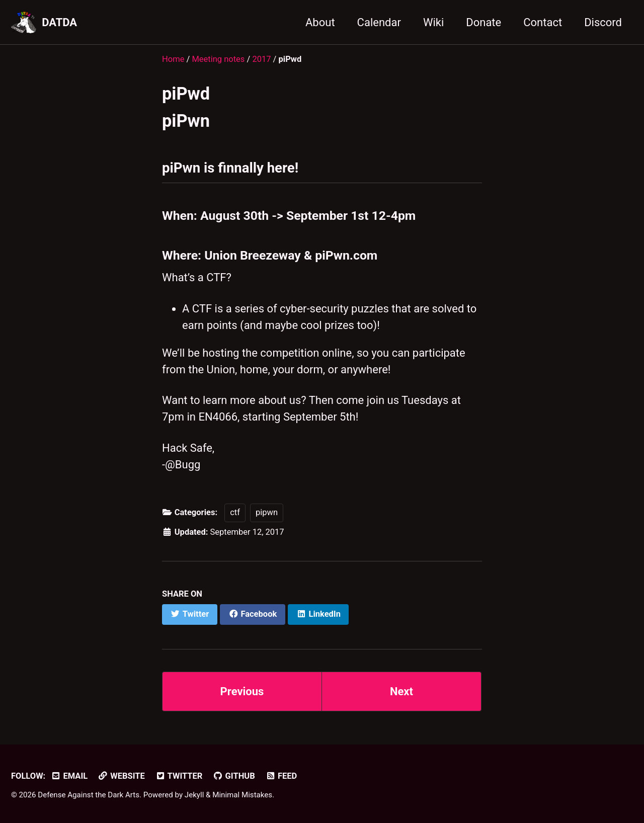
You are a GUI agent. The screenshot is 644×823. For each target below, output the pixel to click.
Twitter (179, 776)
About (320, 22)
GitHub (234, 776)
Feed (281, 776)
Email (69, 776)
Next (401, 691)
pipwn (267, 512)
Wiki (433, 22)
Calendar (379, 22)
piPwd (186, 94)
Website (122, 776)
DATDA (59, 22)
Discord (603, 22)
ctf (235, 512)
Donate (484, 22)
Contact (543, 22)
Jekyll (194, 795)
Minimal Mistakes (242, 795)
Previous (242, 691)
